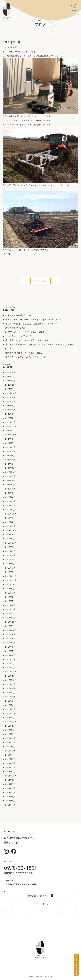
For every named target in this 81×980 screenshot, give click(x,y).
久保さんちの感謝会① (16, 315)
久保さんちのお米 (7, 12)
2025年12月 (11, 385)
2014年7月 (10, 643)
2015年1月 (10, 618)
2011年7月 (10, 792)
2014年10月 (11, 630)
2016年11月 (11, 543)
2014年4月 (10, 655)
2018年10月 (11, 514)
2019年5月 (10, 501)
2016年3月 (10, 568)
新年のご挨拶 (11, 328)
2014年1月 (10, 668)
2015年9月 (10, 589)
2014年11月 (11, 626)
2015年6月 (10, 597)
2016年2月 (10, 572)
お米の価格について (15, 336)
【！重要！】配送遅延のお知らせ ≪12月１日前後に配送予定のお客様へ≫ (41, 344)
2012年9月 (10, 734)
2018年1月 (10, 526)
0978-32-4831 (21, 868)
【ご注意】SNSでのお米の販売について (24, 340)
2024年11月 (11, 431)
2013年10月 (11, 680)
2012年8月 (10, 738)
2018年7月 (10, 518)
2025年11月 (11, 389)
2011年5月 (10, 801)
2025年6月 (10, 406)
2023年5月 (10, 493)
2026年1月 (10, 381)
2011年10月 (11, 780)
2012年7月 (10, 742)
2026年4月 (10, 372)
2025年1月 (10, 422)
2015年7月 (10, 593)
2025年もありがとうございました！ (22, 332)
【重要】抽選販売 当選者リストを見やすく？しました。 (32, 319)
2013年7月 (10, 693)
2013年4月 (10, 705)
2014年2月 (10, 664)
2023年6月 (10, 489)
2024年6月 (10, 451)
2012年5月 (10, 751)
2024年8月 (10, 443)
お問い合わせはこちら (41, 896)
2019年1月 (10, 510)
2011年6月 (10, 797)
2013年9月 (10, 684)
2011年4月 (10, 805)
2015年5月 (10, 601)
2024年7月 (10, 447)
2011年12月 (11, 772)
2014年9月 (10, 634)
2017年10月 (11, 530)
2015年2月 (10, 614)
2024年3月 (10, 464)
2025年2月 (10, 418)
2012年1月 (10, 767)
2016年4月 (10, 564)
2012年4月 (10, 755)
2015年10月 (11, 584)
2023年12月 (11, 468)
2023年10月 (11, 472)
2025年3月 (10, 414)
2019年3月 (10, 505)
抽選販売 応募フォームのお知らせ (22, 357)
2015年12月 (11, 576)
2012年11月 (11, 726)
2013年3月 (10, 709)
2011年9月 (10, 784)
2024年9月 (10, 439)
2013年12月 (11, 672)
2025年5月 (10, 410)
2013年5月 (10, 701)
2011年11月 (11, 776)
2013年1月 (10, 718)
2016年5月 (10, 559)
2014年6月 (10, 647)
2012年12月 (11, 722)
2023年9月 (10, 476)
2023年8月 (10, 480)
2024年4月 (10, 460)
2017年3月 (10, 539)
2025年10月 (11, 393)
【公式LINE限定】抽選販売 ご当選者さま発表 (27, 324)
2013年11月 (11, 676)
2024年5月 (10, 456)
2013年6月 (10, 697)
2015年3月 (10, 609)
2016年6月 (10, 555)
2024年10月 (11, 435)
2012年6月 (10, 747)
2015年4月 (10, 605)
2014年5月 (10, 651)
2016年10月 (11, 547)
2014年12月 (11, 622)
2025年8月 (10, 397)
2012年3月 (10, 759)
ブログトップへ (40, 281)
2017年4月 (10, 534)
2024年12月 (11, 426)
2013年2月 (10, 713)
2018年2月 (10, 522)
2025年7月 (10, 401)
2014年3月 (10, 659)
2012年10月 (11, 730)
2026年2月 (10, 377)
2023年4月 (10, 497)
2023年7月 (10, 485)
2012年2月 (10, 763)
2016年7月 (10, 551)
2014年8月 (10, 639)
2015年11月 (11, 580)
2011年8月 (10, 788)
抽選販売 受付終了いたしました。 (21, 353)
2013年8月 (10, 688)
